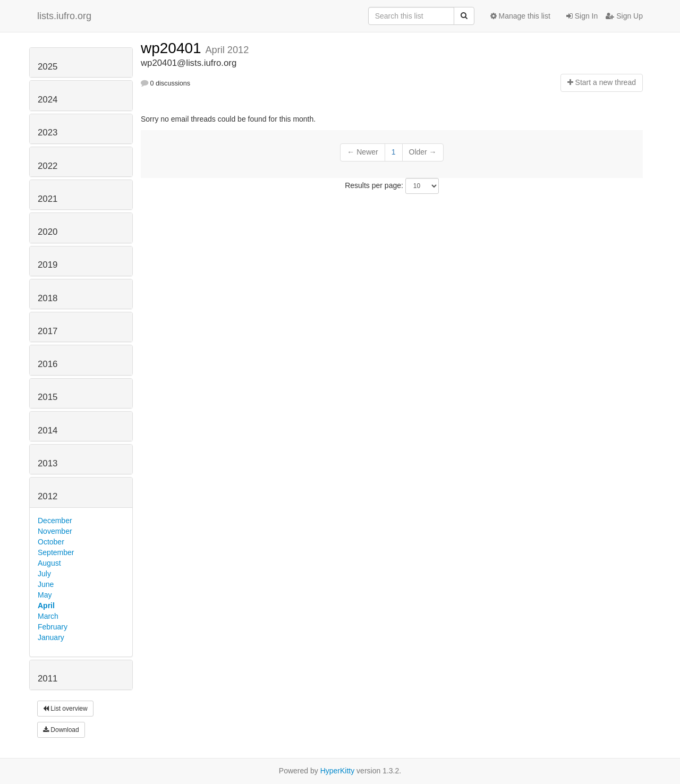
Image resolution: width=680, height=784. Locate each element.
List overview (65, 709)
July (44, 574)
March (48, 616)
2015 (48, 397)
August (49, 563)
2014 (48, 431)
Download (61, 730)
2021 (48, 199)
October (51, 542)
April (46, 606)
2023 (48, 133)
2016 (48, 364)
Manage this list (520, 16)
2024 (48, 100)
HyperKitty (338, 771)
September (56, 552)
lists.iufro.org (64, 16)
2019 (48, 265)
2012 (48, 496)
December (55, 521)
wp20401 (173, 48)
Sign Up (624, 16)
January (51, 637)
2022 (48, 166)
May (45, 595)
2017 (48, 331)
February (53, 627)
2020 (48, 232)
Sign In (582, 16)
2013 (48, 463)
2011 (48, 679)
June (46, 584)
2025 (48, 67)
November (55, 531)
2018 (48, 298)
